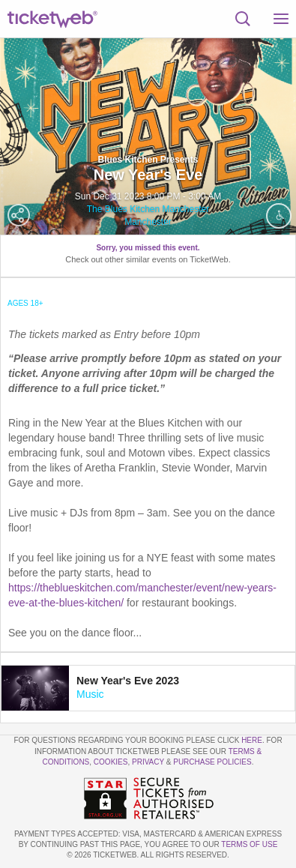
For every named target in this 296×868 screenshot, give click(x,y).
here (252, 740)
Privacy (148, 762)
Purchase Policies (212, 762)
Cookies (111, 762)
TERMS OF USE (249, 844)
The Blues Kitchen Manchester (148, 209)
